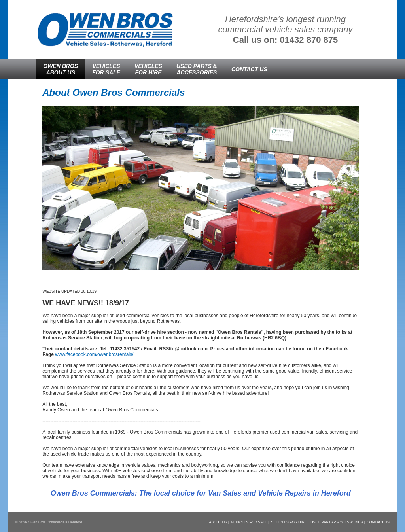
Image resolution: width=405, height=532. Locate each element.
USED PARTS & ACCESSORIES (337, 522)
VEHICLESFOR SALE (106, 69)
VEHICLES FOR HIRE (289, 522)
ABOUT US (218, 522)
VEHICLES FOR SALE (249, 522)
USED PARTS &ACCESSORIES (197, 69)
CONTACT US (249, 69)
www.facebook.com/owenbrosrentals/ (94, 354)
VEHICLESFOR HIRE (148, 69)
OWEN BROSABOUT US (61, 69)
